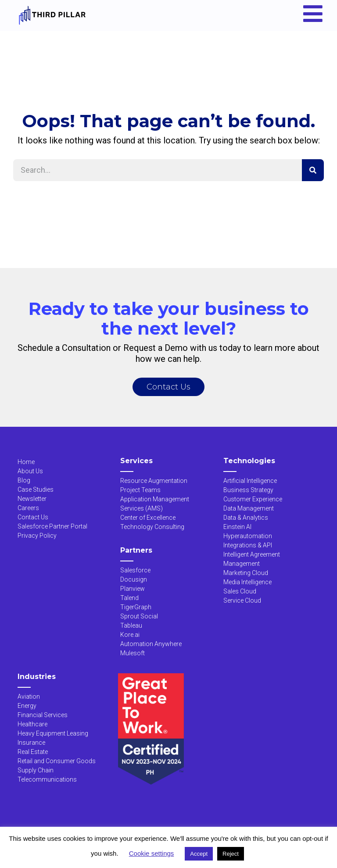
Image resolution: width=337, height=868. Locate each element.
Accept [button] (199, 854)
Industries (37, 677)
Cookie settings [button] (152, 853)
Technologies (249, 461)
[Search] (313, 170)
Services (136, 461)
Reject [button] (231, 854)
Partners (136, 550)
